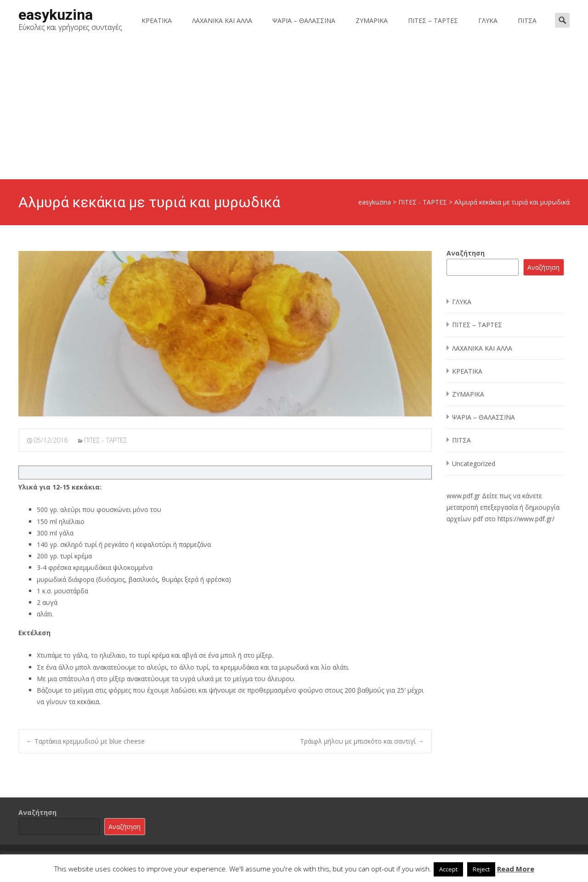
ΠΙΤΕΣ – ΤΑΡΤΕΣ (433, 20)
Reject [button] (481, 869)
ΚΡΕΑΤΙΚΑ (157, 20)
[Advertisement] (294, 110)
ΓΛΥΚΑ (488, 20)
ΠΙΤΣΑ (527, 20)
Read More (516, 869)
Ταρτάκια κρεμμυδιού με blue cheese (85, 741)
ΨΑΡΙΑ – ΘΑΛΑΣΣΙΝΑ (304, 20)
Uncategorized (474, 464)
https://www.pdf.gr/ (526, 519)
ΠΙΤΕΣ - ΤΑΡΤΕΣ (106, 440)
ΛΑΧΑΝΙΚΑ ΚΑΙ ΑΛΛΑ (222, 20)
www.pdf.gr (463, 496)
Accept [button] (448, 869)
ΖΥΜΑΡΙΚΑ (372, 20)
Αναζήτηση (466, 253)
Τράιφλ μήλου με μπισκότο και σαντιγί (362, 741)
